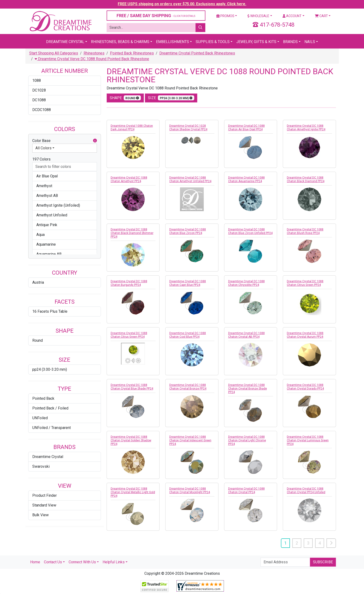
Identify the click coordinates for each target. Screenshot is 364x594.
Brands (290, 42)
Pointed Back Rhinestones (132, 53)
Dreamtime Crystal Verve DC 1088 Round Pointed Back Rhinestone (92, 59)
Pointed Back (43, 398)
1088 (37, 80)
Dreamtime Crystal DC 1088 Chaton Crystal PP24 (246, 490)
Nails (310, 42)
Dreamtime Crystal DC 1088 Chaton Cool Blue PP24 (188, 335)
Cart (321, 16)
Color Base (65, 141)
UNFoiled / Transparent (52, 428)
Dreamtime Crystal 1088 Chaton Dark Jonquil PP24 (132, 128)
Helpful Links (114, 562)
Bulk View (40, 515)
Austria (38, 282)
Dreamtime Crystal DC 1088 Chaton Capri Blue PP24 (188, 283)
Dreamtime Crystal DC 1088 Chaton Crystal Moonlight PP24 (190, 490)
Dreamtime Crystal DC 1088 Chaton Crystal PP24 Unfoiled (306, 490)
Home (35, 562)
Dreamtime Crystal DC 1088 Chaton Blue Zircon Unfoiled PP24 (250, 231)
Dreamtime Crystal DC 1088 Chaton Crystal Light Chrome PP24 (247, 440)
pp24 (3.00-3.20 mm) (50, 369)
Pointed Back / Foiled (50, 408)
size (171, 98)
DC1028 (39, 90)
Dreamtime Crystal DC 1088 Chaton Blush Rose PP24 (305, 231)
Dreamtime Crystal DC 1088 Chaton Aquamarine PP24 (246, 179)
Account (292, 16)
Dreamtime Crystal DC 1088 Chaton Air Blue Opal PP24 (246, 128)
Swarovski (41, 466)
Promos (225, 16)
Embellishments (173, 42)
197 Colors (41, 159)
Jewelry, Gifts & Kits (256, 42)
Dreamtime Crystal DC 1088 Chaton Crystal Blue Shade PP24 (132, 387)
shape (125, 98)
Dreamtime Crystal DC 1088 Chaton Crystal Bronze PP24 (188, 387)
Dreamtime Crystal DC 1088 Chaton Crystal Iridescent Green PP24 (190, 440)
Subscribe (323, 562)
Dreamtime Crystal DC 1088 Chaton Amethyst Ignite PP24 (306, 128)
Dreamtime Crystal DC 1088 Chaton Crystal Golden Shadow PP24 (131, 440)
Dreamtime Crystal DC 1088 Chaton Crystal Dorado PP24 (305, 387)
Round (38, 340)
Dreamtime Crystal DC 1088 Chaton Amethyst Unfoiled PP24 (190, 179)
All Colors (43, 148)
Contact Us (53, 562)
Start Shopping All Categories (54, 53)
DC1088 (39, 100)
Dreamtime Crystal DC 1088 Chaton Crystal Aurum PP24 (305, 335)
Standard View (44, 505)
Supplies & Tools (213, 42)
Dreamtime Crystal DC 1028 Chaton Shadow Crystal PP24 (188, 128)
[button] (95, 141)
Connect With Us (82, 562)
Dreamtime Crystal (65, 42)
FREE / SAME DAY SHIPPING (156, 16)
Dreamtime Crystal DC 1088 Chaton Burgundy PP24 (129, 283)
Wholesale (258, 16)
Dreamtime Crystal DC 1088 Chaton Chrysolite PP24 (246, 283)
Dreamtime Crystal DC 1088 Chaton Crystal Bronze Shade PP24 (248, 389)
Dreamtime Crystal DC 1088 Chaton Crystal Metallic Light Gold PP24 (133, 492)
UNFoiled (40, 418)
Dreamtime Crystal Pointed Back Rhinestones (197, 53)
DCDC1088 (42, 110)
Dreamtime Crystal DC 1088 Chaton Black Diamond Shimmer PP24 (132, 233)
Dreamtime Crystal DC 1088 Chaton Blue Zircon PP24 (188, 231)
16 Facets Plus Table (50, 311)
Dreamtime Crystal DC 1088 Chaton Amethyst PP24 (129, 179)
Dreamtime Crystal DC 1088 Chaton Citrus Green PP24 (305, 283)
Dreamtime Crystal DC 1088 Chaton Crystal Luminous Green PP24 (308, 440)
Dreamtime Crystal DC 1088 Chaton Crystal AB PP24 (246, 335)
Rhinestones (94, 53)
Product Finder (45, 495)
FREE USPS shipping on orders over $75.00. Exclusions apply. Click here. (182, 4)
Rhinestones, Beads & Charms (120, 42)
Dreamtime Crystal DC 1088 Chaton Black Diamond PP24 (306, 179)
